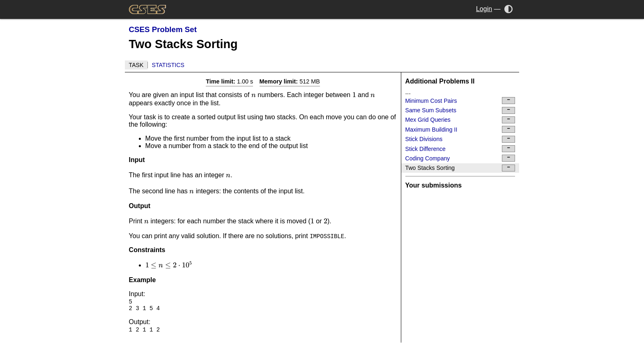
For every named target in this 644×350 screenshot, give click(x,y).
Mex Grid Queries (460, 120)
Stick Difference (460, 149)
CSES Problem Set (163, 29)
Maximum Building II (460, 129)
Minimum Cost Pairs (460, 101)
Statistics (168, 65)
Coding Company (460, 158)
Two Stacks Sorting (460, 168)
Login (484, 9)
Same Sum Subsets (460, 110)
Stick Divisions (460, 139)
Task (136, 65)
